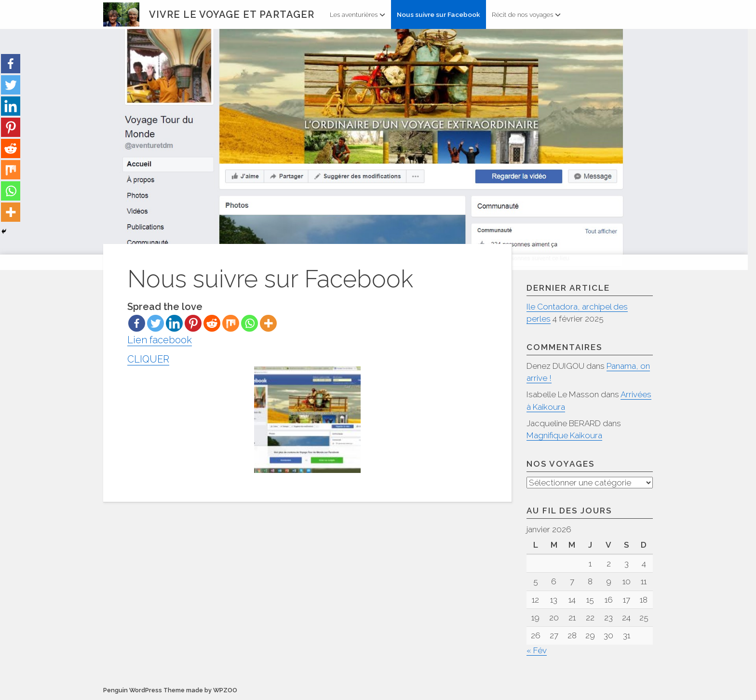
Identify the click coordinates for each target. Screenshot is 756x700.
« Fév (537, 651)
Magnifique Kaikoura (564, 435)
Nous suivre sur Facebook (439, 14)
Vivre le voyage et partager (232, 14)
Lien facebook (160, 340)
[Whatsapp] (250, 323)
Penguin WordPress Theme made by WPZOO (170, 691)
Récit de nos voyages (526, 14)
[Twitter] (155, 323)
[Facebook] (137, 323)
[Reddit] (212, 323)
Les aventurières (358, 14)
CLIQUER (244, 413)
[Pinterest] (193, 323)
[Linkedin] (174, 323)
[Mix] (231, 323)
